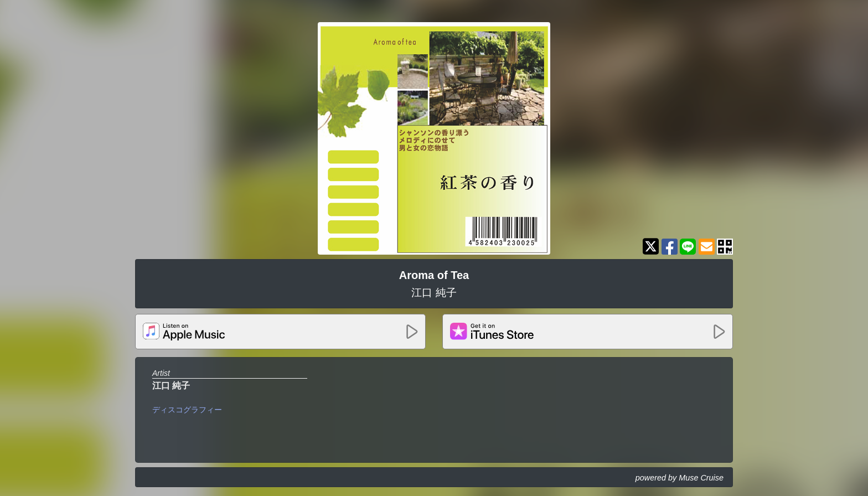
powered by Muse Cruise (680, 478)
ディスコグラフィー (187, 410)
